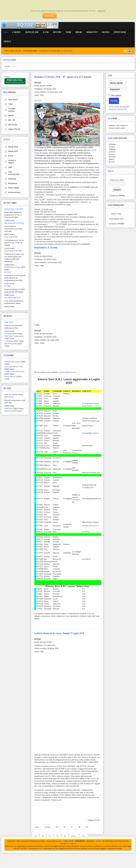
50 (36, 836)
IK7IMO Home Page (12, 267)
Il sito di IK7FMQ (11, 237)
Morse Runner (10, 377)
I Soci (10, 104)
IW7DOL (8, 272)
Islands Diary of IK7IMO (14, 209)
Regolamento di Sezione (46, 247)
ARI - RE (12, 120)
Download (12, 179)
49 (87, 827)
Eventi (11, 156)
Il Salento (16, 32)
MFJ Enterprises (11, 344)
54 (65, 836)
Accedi (114, 101)
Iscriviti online (120, 32)
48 (79, 827)
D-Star (46, 32)
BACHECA (106, 32)
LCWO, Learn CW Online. (15, 371)
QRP (10, 167)
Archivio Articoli (14, 192)
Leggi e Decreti (14, 129)
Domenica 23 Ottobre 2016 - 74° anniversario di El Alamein (63, 77)
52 (50, 836)
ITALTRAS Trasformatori (14, 336)
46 (64, 827)
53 (57, 836)
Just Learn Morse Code (14, 367)
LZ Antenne (9, 341)
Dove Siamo (13, 100)
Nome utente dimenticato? (119, 107)
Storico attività (14, 188)
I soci (37, 325)
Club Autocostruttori (14, 173)
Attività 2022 (13, 147)
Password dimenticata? (118, 109)
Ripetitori (57, 32)
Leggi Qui (101, 11)
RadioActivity (92, 32)
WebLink (79, 32)
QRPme (8, 411)
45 (57, 827)
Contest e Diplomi (12, 162)
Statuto (11, 115)
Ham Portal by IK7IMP (13, 251)
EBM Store (9, 322)
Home (6, 32)
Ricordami (116, 95)
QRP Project (9, 397)
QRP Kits (8, 395)
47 (72, 827)
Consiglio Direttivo (12, 110)
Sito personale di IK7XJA (14, 223)
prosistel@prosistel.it (90, 403)
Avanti (74, 836)
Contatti (7, 41)
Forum (68, 32)
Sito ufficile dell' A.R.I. (13, 298)
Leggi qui (73, 844)
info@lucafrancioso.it (90, 526)
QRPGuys (8, 408)
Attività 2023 (13, 151)
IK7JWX (8, 286)
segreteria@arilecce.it (67, 372)
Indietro (47, 827)
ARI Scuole (13, 125)
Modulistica (13, 183)
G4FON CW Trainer (12, 362)
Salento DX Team (32, 32)
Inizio (37, 827)
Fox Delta (8, 334)
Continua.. (50, 16)
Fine (84, 836)
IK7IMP (98, 841)
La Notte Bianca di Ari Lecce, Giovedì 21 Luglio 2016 (59, 633)
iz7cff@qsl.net (88, 487)
